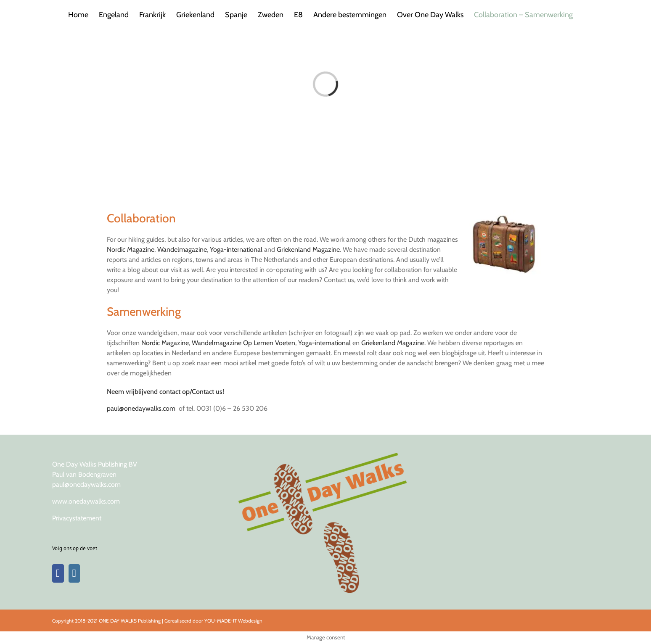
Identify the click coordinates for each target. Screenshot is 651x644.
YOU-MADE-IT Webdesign (233, 621)
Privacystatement (77, 518)
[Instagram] (74, 573)
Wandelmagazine (182, 249)
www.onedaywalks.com (86, 501)
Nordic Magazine (131, 249)
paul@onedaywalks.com (141, 408)
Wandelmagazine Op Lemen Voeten (243, 343)
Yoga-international (236, 249)
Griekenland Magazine (308, 249)
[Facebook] (58, 573)
